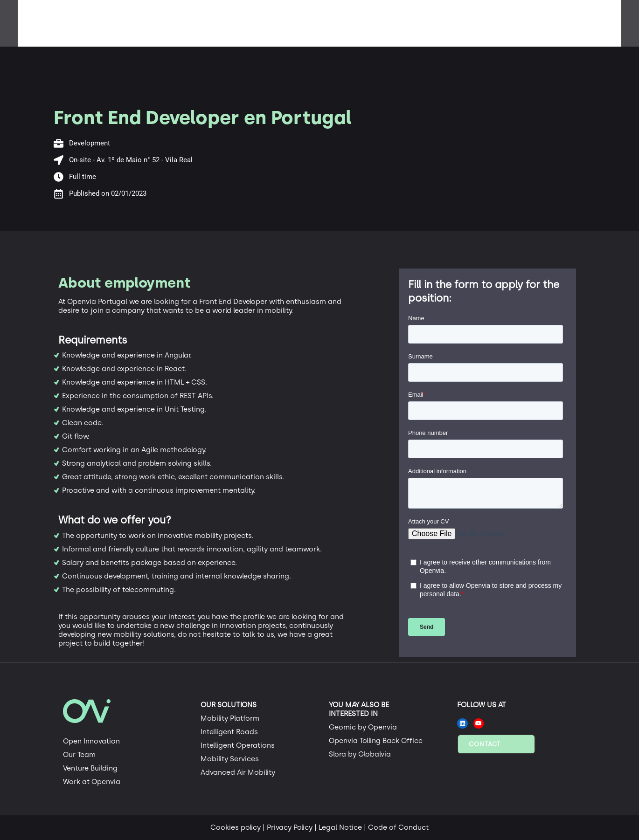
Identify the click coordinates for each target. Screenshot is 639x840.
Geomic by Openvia (363, 727)
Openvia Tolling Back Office (376, 741)
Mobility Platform (230, 718)
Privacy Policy (290, 827)
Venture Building (90, 768)
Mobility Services (230, 759)
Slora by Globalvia (360, 754)
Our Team (79, 755)
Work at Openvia (92, 782)
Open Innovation (91, 741)
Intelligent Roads (229, 732)
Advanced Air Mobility (238, 772)
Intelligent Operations (238, 745)
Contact (485, 744)
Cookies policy (236, 827)
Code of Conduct (398, 827)
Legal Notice (340, 827)
